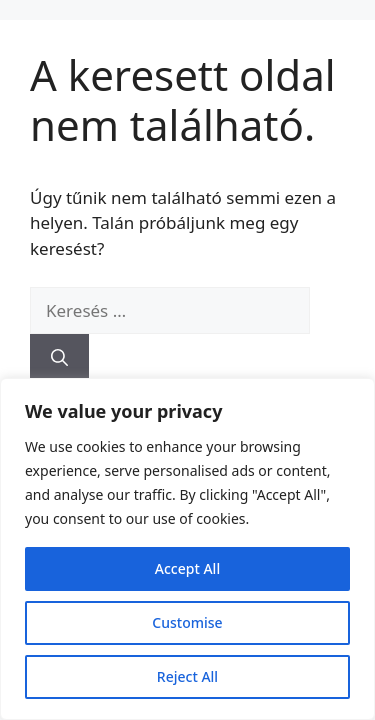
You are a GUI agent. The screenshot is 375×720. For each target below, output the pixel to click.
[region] (187, 549)
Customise (187, 622)
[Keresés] (59, 358)
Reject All (187, 676)
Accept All (187, 568)
